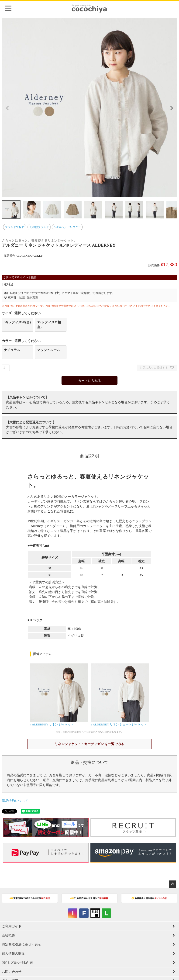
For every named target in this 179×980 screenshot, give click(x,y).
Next (172, 108)
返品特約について (15, 801)
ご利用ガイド (12, 926)
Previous (7, 108)
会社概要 (8, 935)
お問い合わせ (12, 972)
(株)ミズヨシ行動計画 (18, 963)
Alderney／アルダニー (67, 227)
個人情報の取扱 (13, 954)
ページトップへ (172, 884)
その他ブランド (39, 227)
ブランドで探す (15, 227)
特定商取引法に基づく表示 (21, 944)
